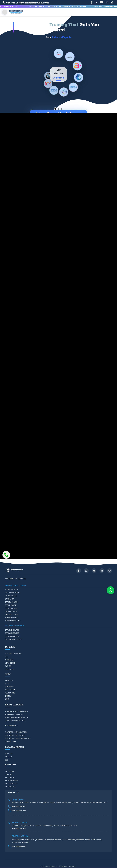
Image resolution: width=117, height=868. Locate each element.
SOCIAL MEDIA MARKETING (15, 721)
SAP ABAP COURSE (12, 630)
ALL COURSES (10, 693)
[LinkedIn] (107, 2)
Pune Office (18, 800)
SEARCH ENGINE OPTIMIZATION (17, 718)
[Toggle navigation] (112, 12)
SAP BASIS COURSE (12, 633)
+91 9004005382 (19, 846)
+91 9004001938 (19, 828)
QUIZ (7, 699)
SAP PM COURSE (11, 611)
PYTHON (8, 666)
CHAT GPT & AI (11, 741)
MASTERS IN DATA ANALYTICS (16, 732)
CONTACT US (10, 687)
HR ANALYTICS (10, 787)
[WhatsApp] (96, 2)
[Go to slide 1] (55, 109)
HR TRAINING (10, 771)
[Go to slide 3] (62, 109)
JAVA (7, 657)
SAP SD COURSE (11, 596)
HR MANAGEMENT (12, 781)
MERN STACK (10, 660)
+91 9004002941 (19, 806)
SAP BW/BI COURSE (12, 636)
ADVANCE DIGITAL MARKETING (16, 712)
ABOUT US (9, 681)
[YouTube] (101, 2)
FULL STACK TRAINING (13, 654)
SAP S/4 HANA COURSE (13, 639)
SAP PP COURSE (11, 605)
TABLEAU (8, 757)
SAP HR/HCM (10, 599)
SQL (7, 760)
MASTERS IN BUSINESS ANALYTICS (18, 738)
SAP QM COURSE (11, 608)
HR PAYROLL (10, 778)
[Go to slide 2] (58, 109)
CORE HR (8, 774)
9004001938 (43, 3)
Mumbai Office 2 (20, 836)
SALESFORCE (10, 669)
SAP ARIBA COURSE (12, 593)
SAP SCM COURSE (12, 614)
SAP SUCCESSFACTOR (13, 621)
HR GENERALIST (11, 784)
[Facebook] (91, 2)
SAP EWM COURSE (12, 618)
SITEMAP (8, 696)
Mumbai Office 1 (20, 823)
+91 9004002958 (19, 810)
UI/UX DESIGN (10, 663)
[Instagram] (112, 2)
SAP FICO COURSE (12, 590)
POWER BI (9, 754)
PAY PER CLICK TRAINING (14, 715)
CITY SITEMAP (10, 690)
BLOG (7, 684)
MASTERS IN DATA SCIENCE (15, 735)
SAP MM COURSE (11, 602)
